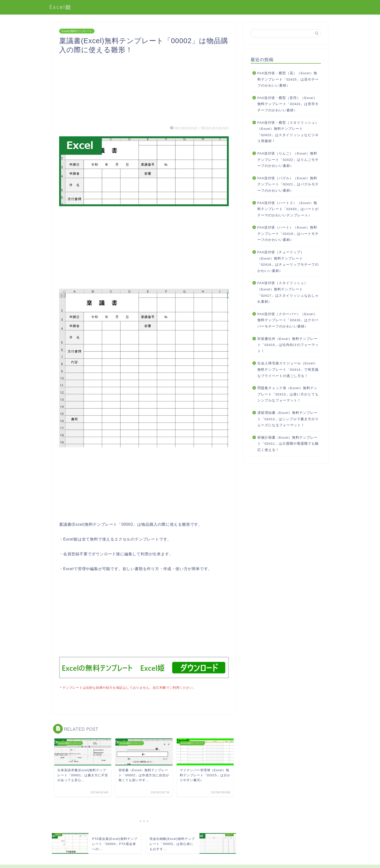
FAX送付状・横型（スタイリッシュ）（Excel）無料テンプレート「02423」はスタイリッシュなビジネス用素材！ (288, 132)
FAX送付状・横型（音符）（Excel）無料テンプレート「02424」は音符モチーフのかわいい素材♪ (288, 104)
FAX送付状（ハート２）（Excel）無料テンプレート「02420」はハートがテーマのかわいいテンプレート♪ (288, 209)
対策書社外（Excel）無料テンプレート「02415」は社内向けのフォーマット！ (288, 345)
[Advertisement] (144, 88)
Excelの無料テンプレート (77, 31)
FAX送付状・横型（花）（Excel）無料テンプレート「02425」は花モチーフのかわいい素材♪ (288, 79)
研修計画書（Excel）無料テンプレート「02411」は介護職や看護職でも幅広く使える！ (288, 444)
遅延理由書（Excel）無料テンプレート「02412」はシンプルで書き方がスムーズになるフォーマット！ (288, 419)
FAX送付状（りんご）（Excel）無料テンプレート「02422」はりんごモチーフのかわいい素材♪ (288, 160)
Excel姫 (60, 7)
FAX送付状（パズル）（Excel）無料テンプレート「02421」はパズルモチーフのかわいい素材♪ (288, 184)
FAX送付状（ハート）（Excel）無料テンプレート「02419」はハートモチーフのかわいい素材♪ (288, 234)
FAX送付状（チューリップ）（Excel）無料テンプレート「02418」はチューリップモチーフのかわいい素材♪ (288, 262)
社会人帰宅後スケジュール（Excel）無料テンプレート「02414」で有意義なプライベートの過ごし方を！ (288, 369)
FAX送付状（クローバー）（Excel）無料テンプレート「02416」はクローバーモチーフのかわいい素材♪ (288, 320)
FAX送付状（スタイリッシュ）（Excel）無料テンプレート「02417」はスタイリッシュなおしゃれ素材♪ (288, 292)
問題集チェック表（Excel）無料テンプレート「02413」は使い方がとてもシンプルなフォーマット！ (288, 394)
